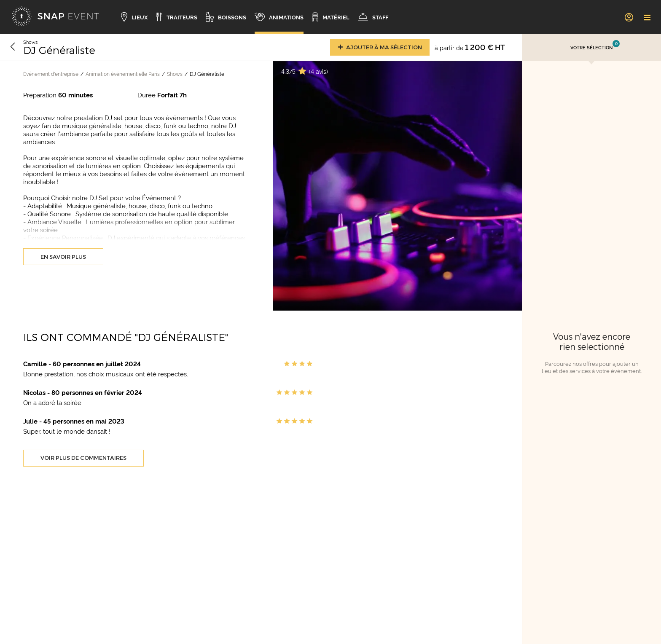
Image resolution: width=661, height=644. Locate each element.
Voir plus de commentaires (83, 458)
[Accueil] (55, 17)
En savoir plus (63, 257)
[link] (629, 17)
